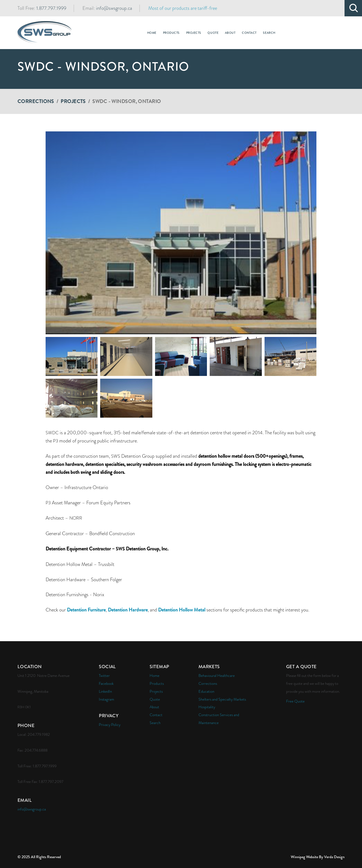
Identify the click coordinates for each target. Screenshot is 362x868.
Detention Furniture (86, 610)
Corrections (36, 101)
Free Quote (295, 701)
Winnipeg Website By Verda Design (318, 857)
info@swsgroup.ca (114, 8)
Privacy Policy (110, 725)
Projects (73, 101)
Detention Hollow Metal (182, 610)
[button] (181, 233)
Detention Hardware (128, 610)
